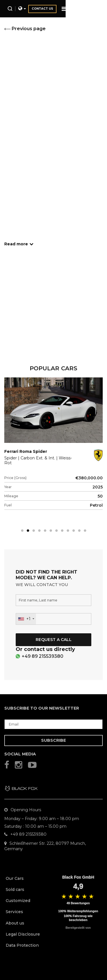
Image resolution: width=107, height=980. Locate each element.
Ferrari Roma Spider (26, 452)
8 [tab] (62, 531)
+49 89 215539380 (43, 656)
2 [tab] (28, 531)
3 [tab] (34, 531)
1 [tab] (22, 531)
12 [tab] (85, 531)
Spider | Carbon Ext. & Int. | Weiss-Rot (38, 461)
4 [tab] (39, 531)
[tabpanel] (53, 452)
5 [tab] (45, 531)
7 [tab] (56, 531)
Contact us (79, 9)
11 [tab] (79, 531)
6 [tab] (51, 531)
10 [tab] (74, 531)
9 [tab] (68, 531)
